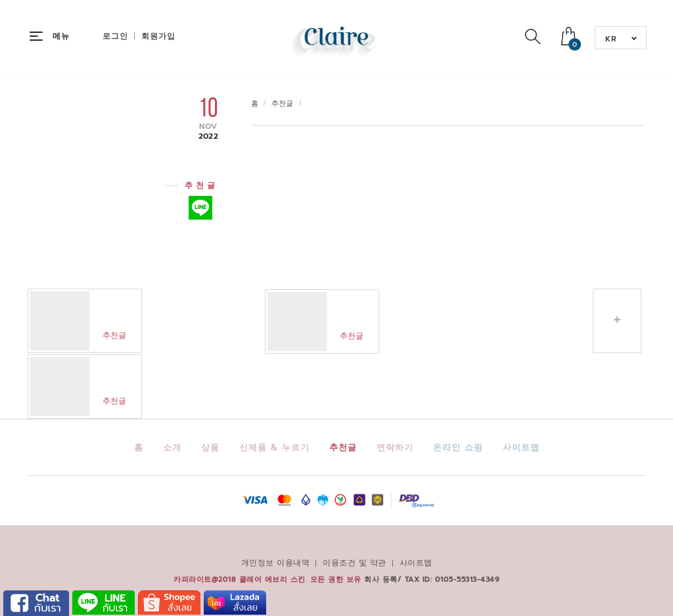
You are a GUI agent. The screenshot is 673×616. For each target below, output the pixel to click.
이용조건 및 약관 (355, 563)
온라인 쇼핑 (458, 447)
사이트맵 (521, 447)
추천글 (283, 104)
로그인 (115, 36)
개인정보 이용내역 (276, 563)
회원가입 (158, 36)
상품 (210, 447)
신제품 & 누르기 (274, 447)
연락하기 (395, 447)
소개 (172, 447)
